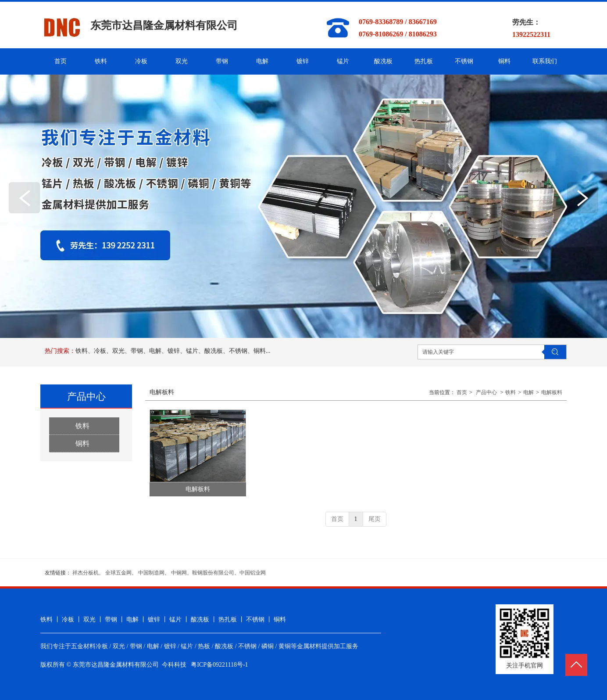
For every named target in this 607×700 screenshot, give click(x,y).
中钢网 (179, 573)
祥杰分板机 (86, 573)
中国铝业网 (253, 573)
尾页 (375, 519)
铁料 (511, 392)
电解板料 (552, 392)
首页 (462, 392)
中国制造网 (151, 573)
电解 (528, 392)
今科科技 (174, 665)
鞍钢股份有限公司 (213, 573)
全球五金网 (118, 573)
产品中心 (486, 392)
